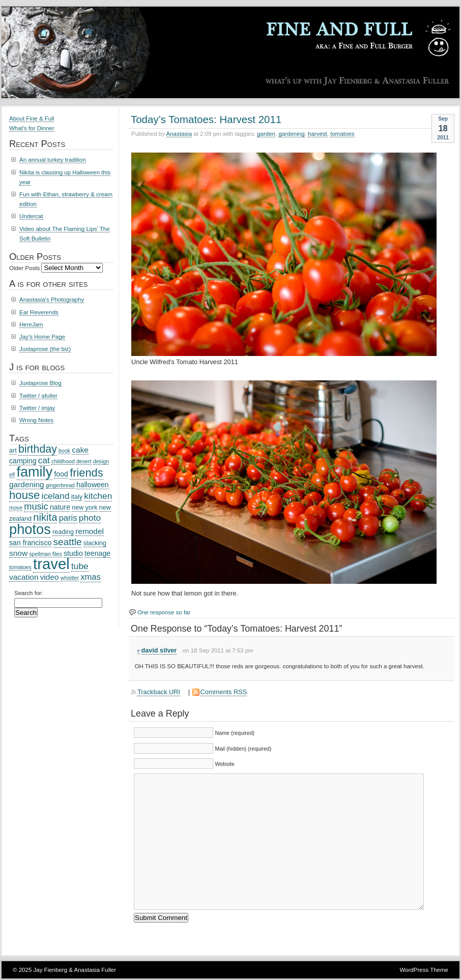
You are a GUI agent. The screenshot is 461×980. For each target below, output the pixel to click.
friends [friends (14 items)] (87, 473)
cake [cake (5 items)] (80, 450)
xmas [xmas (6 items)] (91, 577)
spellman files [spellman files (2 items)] (46, 554)
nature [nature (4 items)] (60, 507)
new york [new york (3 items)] (84, 508)
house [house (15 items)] (24, 495)
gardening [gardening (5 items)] (27, 484)
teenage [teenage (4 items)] (97, 553)
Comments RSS (224, 692)
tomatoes (342, 134)
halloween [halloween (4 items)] (93, 485)
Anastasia (179, 134)
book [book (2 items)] (64, 451)
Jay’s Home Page (42, 337)
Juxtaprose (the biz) (45, 349)
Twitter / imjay (37, 408)
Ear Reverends (39, 312)
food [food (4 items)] (61, 474)
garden (266, 134)
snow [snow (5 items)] (18, 553)
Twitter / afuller (38, 396)
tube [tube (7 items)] (80, 566)
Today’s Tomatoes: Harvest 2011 (206, 119)
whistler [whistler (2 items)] (70, 578)
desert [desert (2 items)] (84, 461)
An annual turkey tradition (53, 160)
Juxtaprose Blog (40, 383)
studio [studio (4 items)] (73, 553)
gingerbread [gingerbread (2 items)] (60, 485)
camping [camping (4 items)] (23, 461)
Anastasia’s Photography (52, 300)
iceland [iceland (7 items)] (56, 496)
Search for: (28, 593)
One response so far (164, 612)
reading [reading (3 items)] (63, 532)
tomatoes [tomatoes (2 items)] (20, 567)
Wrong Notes (36, 420)
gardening (291, 134)
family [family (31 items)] (34, 472)
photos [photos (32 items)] (30, 529)
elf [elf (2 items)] (12, 474)
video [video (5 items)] (50, 577)
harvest (318, 134)
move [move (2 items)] (16, 508)
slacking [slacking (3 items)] (95, 543)
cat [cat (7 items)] (44, 460)
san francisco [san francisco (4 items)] (30, 543)
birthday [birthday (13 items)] (38, 449)
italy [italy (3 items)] (77, 497)
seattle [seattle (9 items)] (68, 542)
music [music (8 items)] (36, 507)
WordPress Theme (424, 970)
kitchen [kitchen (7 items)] (98, 496)
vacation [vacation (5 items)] (24, 577)
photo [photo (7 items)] (90, 518)
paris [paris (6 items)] (68, 518)
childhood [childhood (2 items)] (63, 461)
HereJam (31, 324)
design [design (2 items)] (101, 461)
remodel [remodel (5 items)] (90, 531)
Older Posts (24, 268)
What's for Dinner (32, 128)
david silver (159, 650)
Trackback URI (159, 692)
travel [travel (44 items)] (51, 564)
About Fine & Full (32, 118)
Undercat (31, 216)
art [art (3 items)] (13, 451)
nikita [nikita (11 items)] (45, 517)
